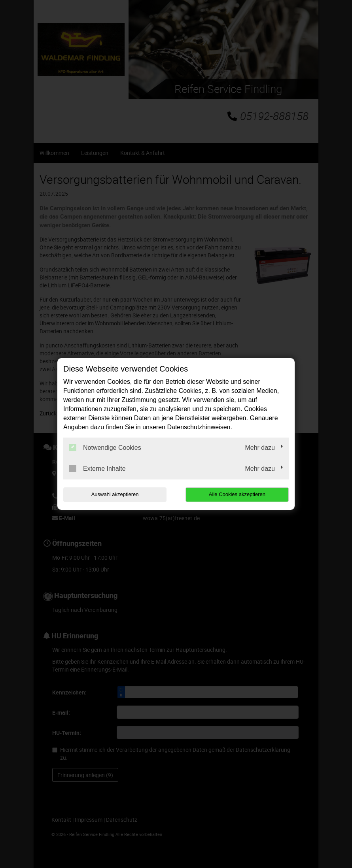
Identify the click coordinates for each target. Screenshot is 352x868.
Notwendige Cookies (105, 447)
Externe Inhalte (97, 468)
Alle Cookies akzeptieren (238, 494)
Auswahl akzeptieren (114, 494)
